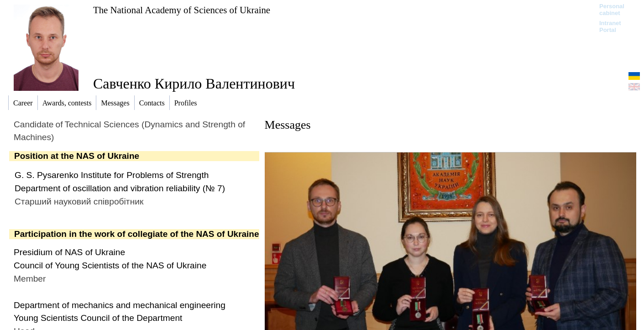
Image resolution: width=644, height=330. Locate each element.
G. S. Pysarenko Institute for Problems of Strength (112, 175)
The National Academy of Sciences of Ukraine (182, 10)
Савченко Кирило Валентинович (194, 84)
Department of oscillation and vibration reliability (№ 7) (120, 188)
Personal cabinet (612, 10)
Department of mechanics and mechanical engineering (120, 305)
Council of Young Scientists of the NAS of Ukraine (110, 265)
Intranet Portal (610, 26)
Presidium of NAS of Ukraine (69, 252)
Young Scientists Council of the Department (98, 318)
